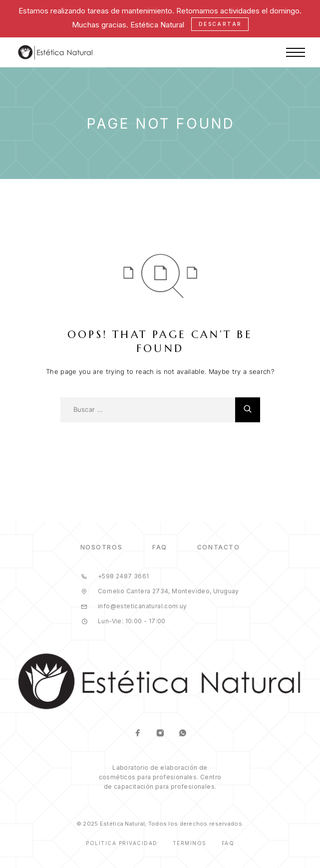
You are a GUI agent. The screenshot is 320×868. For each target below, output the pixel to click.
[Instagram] (160, 734)
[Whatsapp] (182, 734)
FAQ (160, 547)
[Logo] (55, 52)
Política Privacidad (122, 843)
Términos (190, 843)
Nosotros (101, 547)
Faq (228, 843)
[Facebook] (138, 734)
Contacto (218, 547)
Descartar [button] (220, 24)
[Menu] (296, 52)
